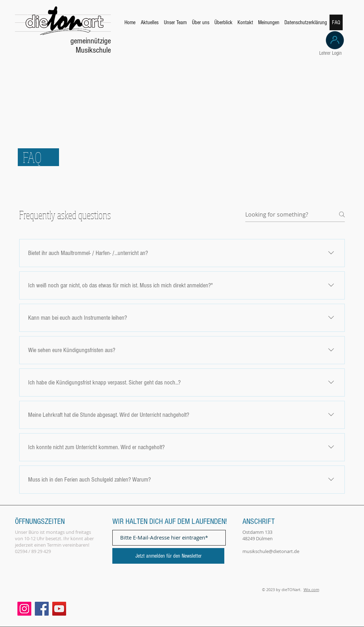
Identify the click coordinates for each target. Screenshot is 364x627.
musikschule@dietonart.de (271, 551)
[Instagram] (24, 609)
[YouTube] (59, 609)
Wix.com (311, 589)
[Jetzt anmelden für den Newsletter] (168, 556)
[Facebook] (42, 609)
